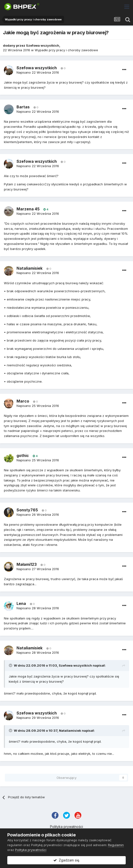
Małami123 (27, 564)
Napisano (38, 72)
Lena (21, 603)
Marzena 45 (28, 209)
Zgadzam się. (67, 860)
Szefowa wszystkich (43, 45)
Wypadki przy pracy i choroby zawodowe (66, 50)
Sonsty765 (27, 510)
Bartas (23, 107)
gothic (23, 455)
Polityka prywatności (66, 827)
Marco (23, 401)
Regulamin (116, 845)
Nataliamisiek (29, 268)
